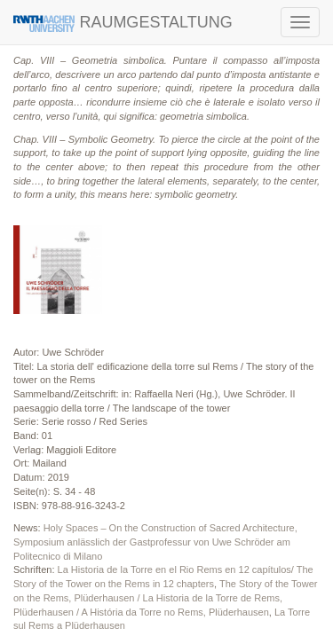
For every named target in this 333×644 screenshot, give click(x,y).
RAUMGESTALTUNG (123, 23)
